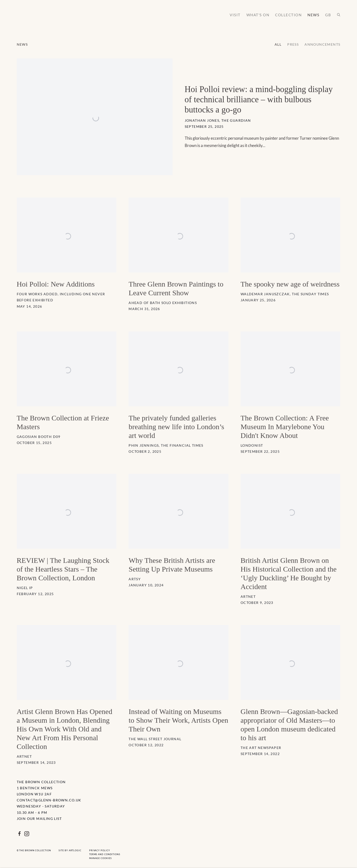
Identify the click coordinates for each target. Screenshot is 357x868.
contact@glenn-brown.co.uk (49, 800)
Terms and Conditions (105, 854)
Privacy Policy (100, 850)
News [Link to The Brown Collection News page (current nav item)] (313, 15)
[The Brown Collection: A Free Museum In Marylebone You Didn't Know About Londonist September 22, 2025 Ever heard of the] (291, 408)
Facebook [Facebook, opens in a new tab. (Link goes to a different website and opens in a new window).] (19, 834)
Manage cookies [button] (100, 858)
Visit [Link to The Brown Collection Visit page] (235, 15)
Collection (288, 15)
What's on (258, 15)
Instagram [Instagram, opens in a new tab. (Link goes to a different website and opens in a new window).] (27, 834)
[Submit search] (339, 15)
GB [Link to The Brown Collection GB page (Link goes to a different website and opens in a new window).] (328, 15)
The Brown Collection (41, 17)
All (278, 44)
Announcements (322, 44)
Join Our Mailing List (39, 819)
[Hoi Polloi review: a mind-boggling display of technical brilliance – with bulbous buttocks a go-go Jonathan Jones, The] (179, 126)
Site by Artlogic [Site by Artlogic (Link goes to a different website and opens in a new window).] (70, 850)
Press (293, 44)
